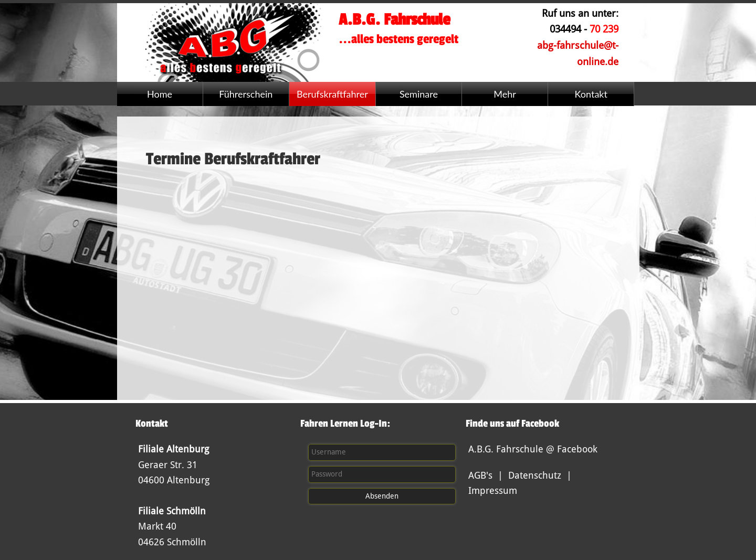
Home (160, 94)
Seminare (419, 94)
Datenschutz (535, 475)
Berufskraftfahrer (332, 94)
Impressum (493, 490)
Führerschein (246, 94)
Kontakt (591, 94)
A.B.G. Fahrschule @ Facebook (533, 449)
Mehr (505, 94)
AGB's (480, 475)
